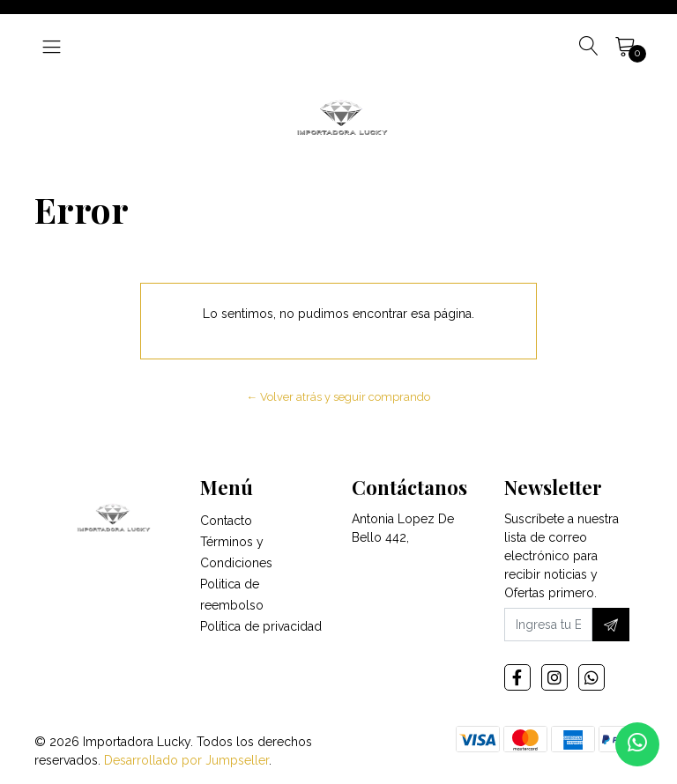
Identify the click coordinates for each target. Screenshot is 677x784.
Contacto (226, 521)
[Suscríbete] (611, 625)
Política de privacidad (261, 626)
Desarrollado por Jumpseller (186, 760)
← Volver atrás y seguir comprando (339, 397)
